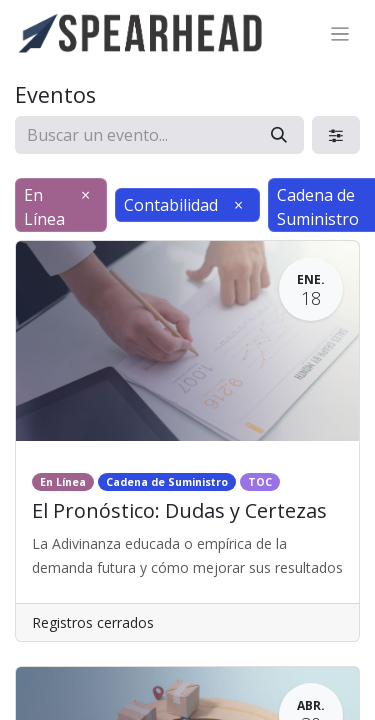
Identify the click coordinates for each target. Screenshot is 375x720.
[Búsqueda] (279, 135)
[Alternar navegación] (340, 33)
